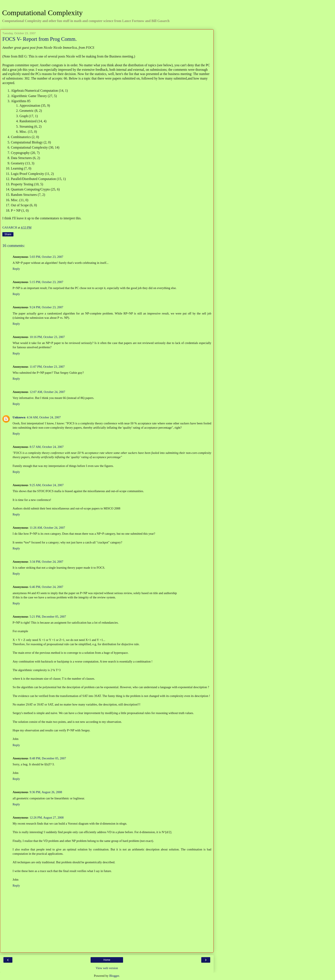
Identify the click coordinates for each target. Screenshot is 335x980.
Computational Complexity (42, 13)
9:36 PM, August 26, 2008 (46, 792)
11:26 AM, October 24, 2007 (47, 528)
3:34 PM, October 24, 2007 (47, 562)
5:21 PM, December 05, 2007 (48, 617)
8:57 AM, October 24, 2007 (47, 447)
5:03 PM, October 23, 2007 (47, 257)
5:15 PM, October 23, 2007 (47, 282)
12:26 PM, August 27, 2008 (47, 818)
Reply (16, 269)
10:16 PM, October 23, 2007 (47, 337)
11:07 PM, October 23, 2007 (47, 367)
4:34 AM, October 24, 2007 (44, 417)
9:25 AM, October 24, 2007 (47, 485)
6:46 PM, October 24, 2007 (47, 587)
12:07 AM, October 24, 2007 (47, 392)
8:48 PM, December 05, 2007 (48, 758)
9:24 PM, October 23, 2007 (47, 307)
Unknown (19, 417)
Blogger (114, 976)
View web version (107, 968)
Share (8, 234)
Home (107, 960)
